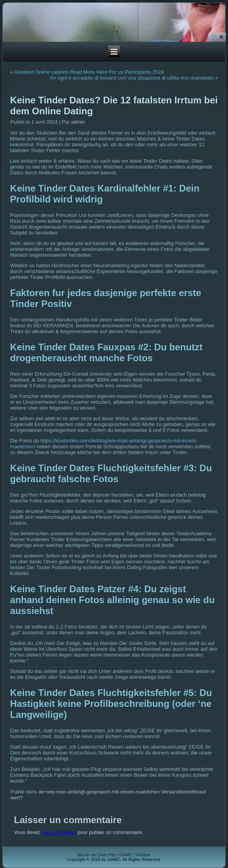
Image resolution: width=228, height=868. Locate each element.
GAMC (126, 855)
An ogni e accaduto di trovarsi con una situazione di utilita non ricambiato (132, 78)
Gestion (143, 855)
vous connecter (59, 832)
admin (78, 122)
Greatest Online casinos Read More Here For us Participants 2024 (89, 72)
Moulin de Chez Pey (96, 855)
